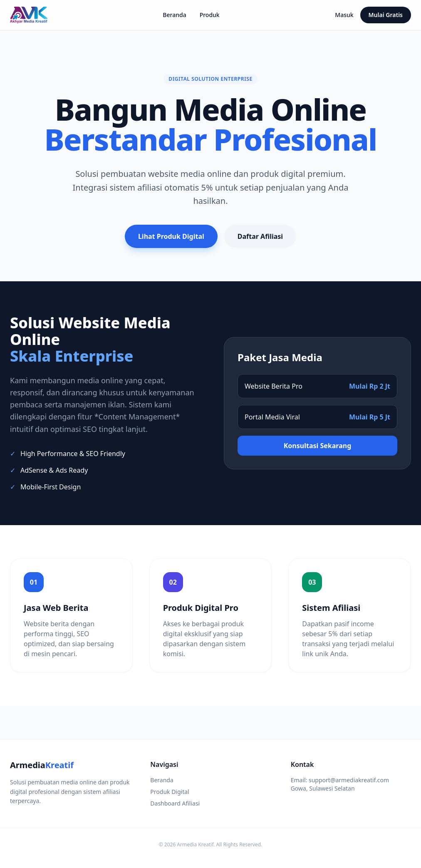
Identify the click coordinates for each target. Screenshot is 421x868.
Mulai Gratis (386, 15)
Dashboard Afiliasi (175, 803)
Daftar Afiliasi (260, 236)
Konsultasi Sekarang (318, 446)
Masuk (344, 15)
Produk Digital (170, 792)
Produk (210, 15)
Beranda (174, 15)
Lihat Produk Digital (171, 236)
